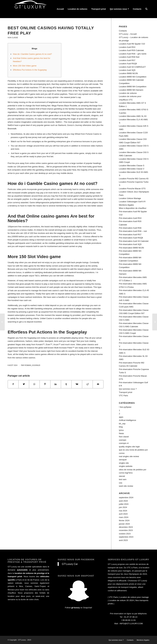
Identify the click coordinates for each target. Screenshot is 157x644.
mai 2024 (123, 511)
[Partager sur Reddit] (87, 384)
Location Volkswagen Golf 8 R (132, 202)
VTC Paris (123, 396)
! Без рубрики (125, 407)
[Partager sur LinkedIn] (56, 384)
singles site (124, 463)
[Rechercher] (146, 9)
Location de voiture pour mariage (134, 597)
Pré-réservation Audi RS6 (130, 228)
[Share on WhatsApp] (34, 384)
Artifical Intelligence (128, 420)
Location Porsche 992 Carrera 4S (134, 179)
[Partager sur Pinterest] (45, 384)
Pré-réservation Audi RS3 (130, 218)
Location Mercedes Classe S (132, 166)
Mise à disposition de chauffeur (133, 208)
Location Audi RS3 (127, 47)
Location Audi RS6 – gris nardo (133, 54)
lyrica (121, 430)
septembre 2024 (126, 497)
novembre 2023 (126, 530)
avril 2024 (123, 514)
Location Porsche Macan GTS (132, 189)
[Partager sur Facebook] (13, 384)
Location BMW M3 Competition (133, 77)
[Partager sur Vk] (77, 384)
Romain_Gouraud (33, 365)
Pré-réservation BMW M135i (131, 248)
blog (121, 427)
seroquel (123, 460)
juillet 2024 (124, 504)
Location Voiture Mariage (130, 198)
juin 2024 (123, 507)
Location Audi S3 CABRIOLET (132, 67)
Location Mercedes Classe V (132, 169)
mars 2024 (124, 517)
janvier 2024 (124, 524)
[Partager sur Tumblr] (66, 384)
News (122, 433)
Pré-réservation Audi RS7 (130, 235)
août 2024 (123, 501)
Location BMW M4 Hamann (131, 90)
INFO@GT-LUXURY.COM (131, 624)
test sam (123, 479)
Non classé (13, 38)
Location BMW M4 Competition (133, 87)
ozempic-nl (124, 443)
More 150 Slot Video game (25, 66)
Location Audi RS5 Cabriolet (131, 50)
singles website (126, 466)
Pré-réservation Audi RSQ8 (131, 238)
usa (121, 483)
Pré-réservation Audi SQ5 (130, 244)
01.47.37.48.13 (131, 617)
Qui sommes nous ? (128, 389)
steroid (122, 476)
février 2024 (124, 520)
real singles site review (129, 456)
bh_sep (122, 424)
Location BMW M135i (128, 73)
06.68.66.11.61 (129, 620)
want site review (126, 486)
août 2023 (123, 540)
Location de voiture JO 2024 (121, 600)
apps (121, 417)
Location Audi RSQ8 (128, 64)
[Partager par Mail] (98, 384)
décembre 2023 (126, 527)
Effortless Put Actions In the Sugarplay (30, 70)
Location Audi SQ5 (127, 70)
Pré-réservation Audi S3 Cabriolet (134, 241)
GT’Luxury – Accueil (128, 34)
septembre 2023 (126, 537)
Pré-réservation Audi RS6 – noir (133, 231)
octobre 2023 (125, 534)
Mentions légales (126, 205)
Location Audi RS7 (127, 60)
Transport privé (126, 392)
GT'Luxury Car (70, 564)
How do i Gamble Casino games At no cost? (32, 54)
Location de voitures (128, 93)
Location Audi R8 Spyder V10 (132, 44)
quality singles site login (129, 447)
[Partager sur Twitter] (24, 384)
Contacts (123, 31)
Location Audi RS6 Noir (129, 57)
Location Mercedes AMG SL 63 (133, 116)
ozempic (123, 440)
